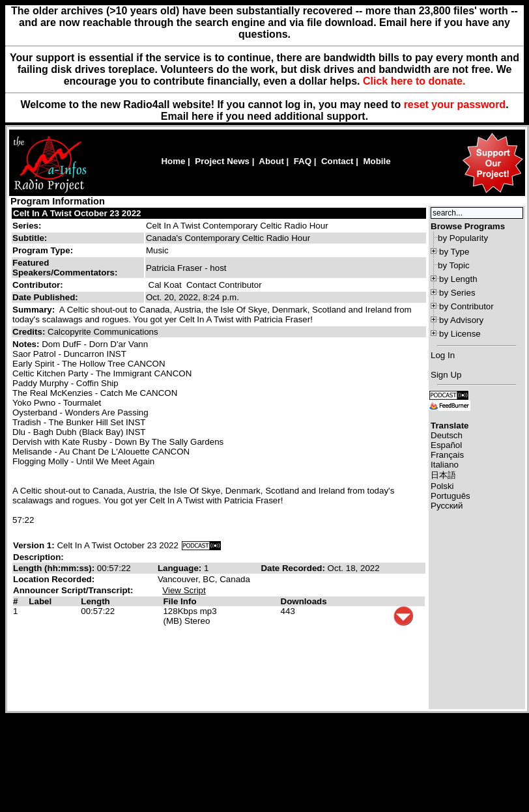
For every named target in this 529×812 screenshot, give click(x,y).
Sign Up (446, 375)
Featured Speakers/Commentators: (65, 268)
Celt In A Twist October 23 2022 (77, 213)
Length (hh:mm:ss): (55, 568)
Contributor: (38, 285)
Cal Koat (165, 285)
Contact (337, 161)
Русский (447, 506)
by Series (457, 293)
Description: (38, 557)
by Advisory (461, 320)
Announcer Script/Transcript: (73, 590)
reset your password (455, 105)
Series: (27, 226)
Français (447, 455)
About (271, 161)
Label (40, 601)
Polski (442, 486)
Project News (222, 161)
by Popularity (463, 238)
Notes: (27, 344)
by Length (458, 279)
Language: (181, 568)
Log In (443, 355)
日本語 (443, 475)
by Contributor (466, 306)
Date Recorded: (294, 568)
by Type (454, 252)
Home (173, 161)
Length (95, 601)
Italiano (445, 465)
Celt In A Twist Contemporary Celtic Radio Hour (237, 226)
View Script (184, 590)
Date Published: (45, 297)
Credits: (30, 332)
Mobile (377, 161)
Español (446, 445)
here (203, 116)
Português (450, 496)
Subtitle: (30, 238)
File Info (179, 601)
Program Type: (43, 250)
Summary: (35, 310)
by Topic (454, 265)
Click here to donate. (414, 81)
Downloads (304, 601)
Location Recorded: (54, 579)
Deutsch (447, 435)
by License (460, 334)
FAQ (303, 161)
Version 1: (34, 545)
